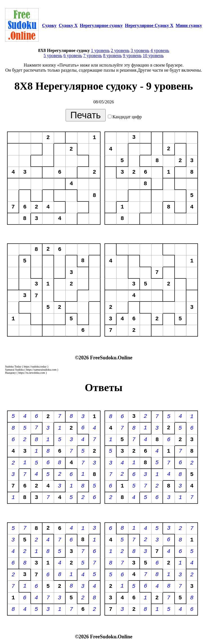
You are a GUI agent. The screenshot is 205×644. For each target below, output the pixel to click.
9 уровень (132, 55)
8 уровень (112, 55)
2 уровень (120, 50)
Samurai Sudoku (14, 370)
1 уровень (100, 50)
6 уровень (73, 55)
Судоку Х (68, 25)
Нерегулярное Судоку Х (149, 25)
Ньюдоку (11, 373)
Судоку (49, 25)
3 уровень (140, 50)
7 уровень (93, 55)
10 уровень (153, 55)
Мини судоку (189, 25)
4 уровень (160, 50)
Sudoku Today (13, 367)
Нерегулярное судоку (101, 25)
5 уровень (53, 55)
